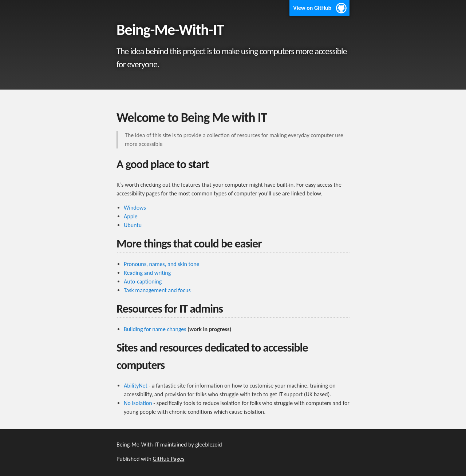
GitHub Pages (169, 459)
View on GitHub (312, 8)
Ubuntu (133, 225)
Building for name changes (155, 329)
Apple (131, 216)
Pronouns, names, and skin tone (162, 264)
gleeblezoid (209, 445)
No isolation (138, 403)
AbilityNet (136, 386)
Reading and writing (147, 273)
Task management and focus (157, 290)
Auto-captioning (143, 281)
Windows (135, 208)
